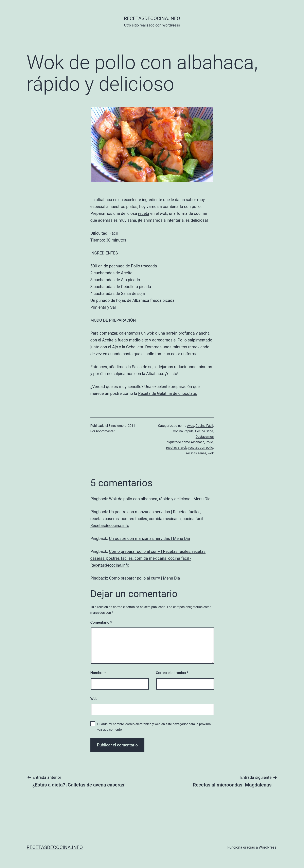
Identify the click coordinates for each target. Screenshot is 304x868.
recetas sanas (196, 453)
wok (211, 453)
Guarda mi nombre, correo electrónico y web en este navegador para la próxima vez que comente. (154, 727)
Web (94, 699)
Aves (191, 426)
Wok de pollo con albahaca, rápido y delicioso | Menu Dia (160, 499)
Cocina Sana (204, 431)
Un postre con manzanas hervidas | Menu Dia (149, 538)
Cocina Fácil (204, 426)
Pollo (136, 266)
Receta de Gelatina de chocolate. (168, 393)
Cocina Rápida (183, 431)
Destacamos (205, 437)
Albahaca (198, 442)
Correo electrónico (172, 673)
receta (144, 213)
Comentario (101, 622)
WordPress (267, 847)
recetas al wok (177, 448)
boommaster (105, 431)
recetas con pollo (201, 448)
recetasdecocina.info (152, 18)
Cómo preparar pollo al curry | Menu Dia (145, 578)
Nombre (98, 673)
